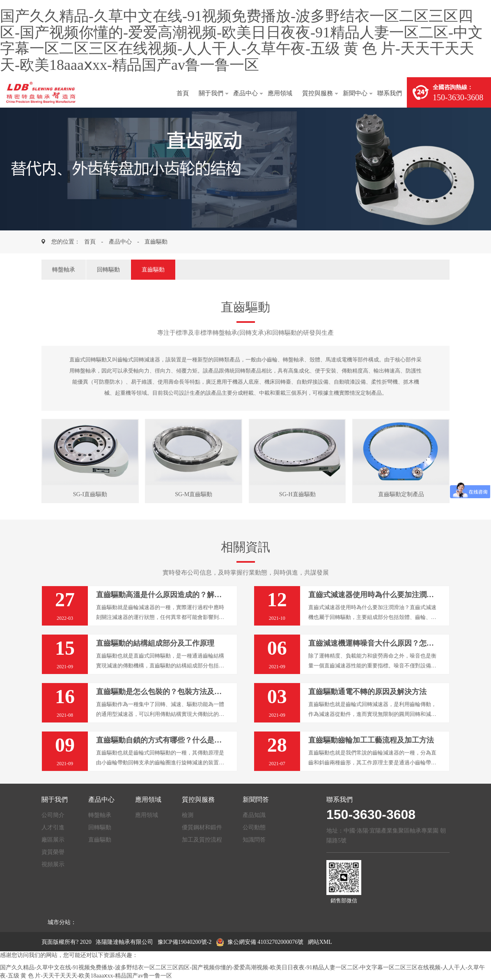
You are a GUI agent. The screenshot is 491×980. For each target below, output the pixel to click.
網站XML (320, 942)
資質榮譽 (53, 852)
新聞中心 (355, 93)
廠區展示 (53, 840)
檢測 (188, 815)
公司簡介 (53, 815)
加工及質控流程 (202, 840)
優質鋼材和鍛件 (202, 827)
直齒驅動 (156, 242)
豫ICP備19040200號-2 (185, 942)
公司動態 (254, 827)
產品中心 (245, 93)
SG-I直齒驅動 (90, 494)
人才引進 (53, 827)
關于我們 (211, 93)
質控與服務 (318, 93)
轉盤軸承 (64, 270)
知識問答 (254, 840)
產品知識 (254, 815)
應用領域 (280, 93)
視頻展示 (53, 864)
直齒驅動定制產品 (401, 494)
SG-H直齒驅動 (297, 494)
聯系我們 (390, 93)
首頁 (183, 93)
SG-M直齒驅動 (194, 494)
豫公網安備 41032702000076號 (260, 942)
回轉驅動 (108, 270)
